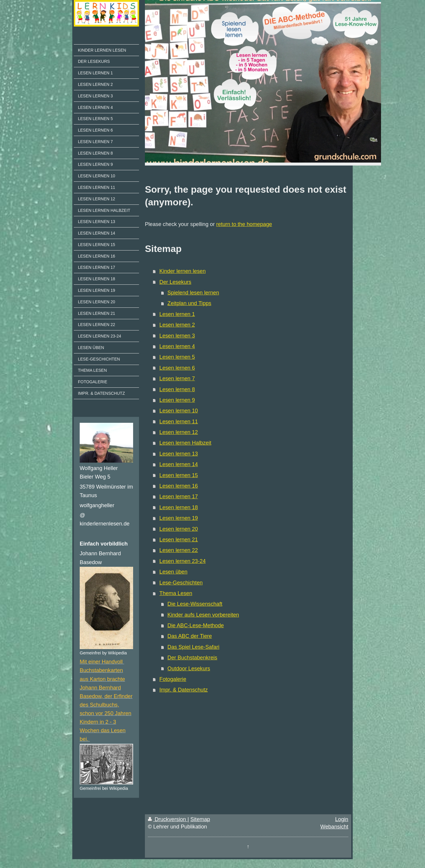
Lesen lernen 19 (179, 518)
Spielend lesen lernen (193, 293)
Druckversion (168, 819)
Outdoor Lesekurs (189, 669)
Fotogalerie (173, 679)
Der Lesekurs (175, 282)
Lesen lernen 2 (177, 325)
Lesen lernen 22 (179, 550)
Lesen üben (173, 572)
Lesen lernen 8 (177, 389)
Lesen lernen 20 (179, 529)
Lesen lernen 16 (179, 486)
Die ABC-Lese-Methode (196, 625)
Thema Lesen (176, 593)
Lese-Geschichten (181, 583)
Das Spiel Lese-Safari (193, 647)
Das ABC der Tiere (190, 636)
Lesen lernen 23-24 (183, 561)
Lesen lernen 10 (179, 411)
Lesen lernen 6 (177, 368)
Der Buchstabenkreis (192, 658)
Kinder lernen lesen (183, 271)
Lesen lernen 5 (177, 357)
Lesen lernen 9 (177, 400)
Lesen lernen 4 (177, 346)
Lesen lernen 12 (179, 432)
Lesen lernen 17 (179, 497)
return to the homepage (244, 224)
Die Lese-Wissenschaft (195, 604)
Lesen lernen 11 (179, 422)
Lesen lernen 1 (177, 314)
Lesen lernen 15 (179, 475)
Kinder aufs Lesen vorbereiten (203, 615)
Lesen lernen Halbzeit (185, 443)
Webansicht (334, 827)
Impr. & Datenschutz (184, 690)
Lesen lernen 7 (177, 379)
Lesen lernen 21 (179, 540)
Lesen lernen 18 (179, 507)
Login (342, 819)
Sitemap (200, 819)
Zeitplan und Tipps (189, 303)
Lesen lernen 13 (179, 454)
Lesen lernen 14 (179, 464)
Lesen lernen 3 (177, 336)
